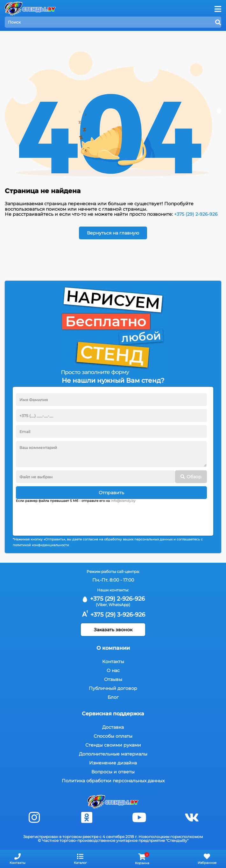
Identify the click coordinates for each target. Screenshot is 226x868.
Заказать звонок (113, 630)
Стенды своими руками (113, 745)
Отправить (111, 493)
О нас (113, 670)
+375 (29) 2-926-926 (196, 214)
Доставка (113, 727)
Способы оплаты (113, 736)
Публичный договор (113, 688)
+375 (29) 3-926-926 (113, 615)
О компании (113, 648)
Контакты (113, 662)
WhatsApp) (119, 605)
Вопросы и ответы (113, 772)
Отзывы (113, 679)
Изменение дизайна (113, 763)
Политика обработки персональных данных (113, 781)
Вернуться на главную (113, 233)
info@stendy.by (123, 501)
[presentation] (64, 517)
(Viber (101, 605)
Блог (113, 697)
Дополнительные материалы (113, 754)
